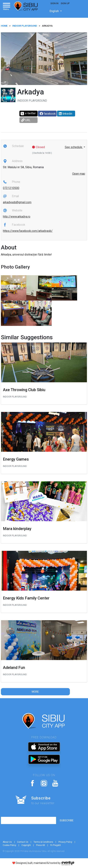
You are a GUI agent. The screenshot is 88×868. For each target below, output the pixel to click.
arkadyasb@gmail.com (17, 202)
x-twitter (28, 114)
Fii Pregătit (56, 845)
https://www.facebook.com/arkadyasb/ (28, 231)
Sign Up (65, 3)
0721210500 (11, 188)
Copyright (26, 845)
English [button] (55, 11)
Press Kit (41, 845)
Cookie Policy (9, 845)
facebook (48, 114)
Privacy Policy (65, 842)
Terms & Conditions (43, 842)
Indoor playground (25, 26)
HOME (4, 26)
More (35, 692)
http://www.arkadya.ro (17, 217)
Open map (79, 174)
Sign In (54, 3)
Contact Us (23, 842)
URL (26, 120)
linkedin (66, 114)
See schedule (74, 147)
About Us (7, 842)
